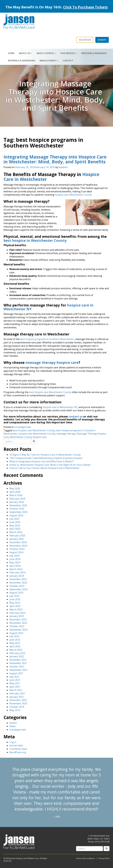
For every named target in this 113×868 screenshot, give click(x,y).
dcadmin (63, 167)
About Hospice (46, 53)
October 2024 (17, 549)
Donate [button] (102, 40)
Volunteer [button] (85, 40)
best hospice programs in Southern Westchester (47, 339)
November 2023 (18, 583)
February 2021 (17, 693)
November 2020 (18, 703)
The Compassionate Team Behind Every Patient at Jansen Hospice (46, 458)
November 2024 (18, 546)
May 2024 (15, 562)
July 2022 (14, 636)
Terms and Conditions (85, 858)
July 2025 (14, 519)
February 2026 (17, 499)
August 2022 (16, 633)
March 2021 (16, 690)
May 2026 (15, 488)
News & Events (49, 60)
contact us (76, 416)
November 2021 (18, 663)
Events (13, 723)
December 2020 (18, 700)
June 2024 (15, 559)
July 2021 (14, 677)
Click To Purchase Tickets (85, 7)
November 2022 (18, 623)
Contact (68, 60)
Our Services (69, 53)
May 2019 (15, 710)
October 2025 (17, 509)
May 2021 (15, 683)
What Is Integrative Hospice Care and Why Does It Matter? (42, 461)
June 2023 (15, 599)
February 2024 (17, 572)
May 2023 (15, 603)
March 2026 (16, 495)
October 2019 (17, 707)
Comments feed (18, 749)
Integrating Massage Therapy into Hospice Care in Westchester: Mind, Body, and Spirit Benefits (55, 159)
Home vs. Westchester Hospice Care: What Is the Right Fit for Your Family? (50, 465)
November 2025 (18, 505)
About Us (25, 53)
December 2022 (18, 619)
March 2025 (16, 532)
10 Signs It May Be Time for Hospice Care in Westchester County (45, 455)
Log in (13, 742)
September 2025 (18, 512)
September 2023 (18, 589)
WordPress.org (18, 752)
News (13, 726)
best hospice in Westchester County (35, 240)
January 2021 (17, 697)
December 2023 (18, 579)
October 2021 (17, 667)
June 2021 (15, 680)
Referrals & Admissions (22, 60)
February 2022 (17, 653)
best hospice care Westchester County (50, 392)
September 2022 (18, 630)
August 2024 (16, 552)
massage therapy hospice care (52, 362)
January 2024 (17, 576)
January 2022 (17, 656)
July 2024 (14, 556)
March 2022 (16, 650)
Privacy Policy (104, 858)
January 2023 (17, 616)
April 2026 (15, 492)
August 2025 (16, 515)
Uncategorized (23, 427)
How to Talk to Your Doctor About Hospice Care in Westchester (44, 468)
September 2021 (18, 670)
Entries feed (16, 746)
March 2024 (16, 569)
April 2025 (15, 529)
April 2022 (15, 646)
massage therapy (66, 434)
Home (11, 53)
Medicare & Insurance (94, 53)
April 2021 (15, 687)
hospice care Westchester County (73, 195)
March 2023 (16, 609)
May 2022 (15, 643)
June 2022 (15, 640)
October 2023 (17, 586)
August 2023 (16, 593)
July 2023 (14, 596)
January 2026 (17, 502)
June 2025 (15, 522)
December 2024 (18, 542)
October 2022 (17, 626)
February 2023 (17, 613)
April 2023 (15, 606)
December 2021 (18, 660)
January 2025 (17, 539)
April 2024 (15, 566)
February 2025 (17, 536)
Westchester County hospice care (28, 437)
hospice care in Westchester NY (60, 407)
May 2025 (15, 526)
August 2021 (16, 673)
